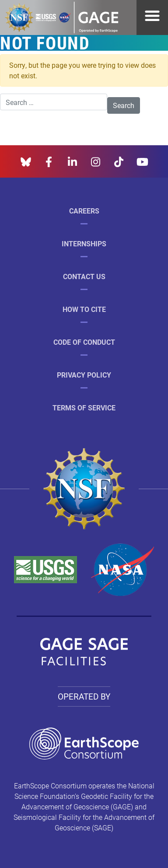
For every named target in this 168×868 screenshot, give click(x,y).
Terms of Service (84, 408)
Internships (84, 243)
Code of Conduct (84, 342)
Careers (84, 211)
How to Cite (84, 309)
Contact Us (84, 276)
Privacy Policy (84, 375)
